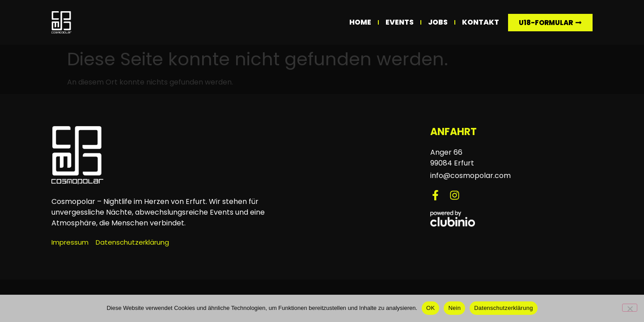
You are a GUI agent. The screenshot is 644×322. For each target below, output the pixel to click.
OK (430, 308)
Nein (454, 308)
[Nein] (630, 308)
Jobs (438, 22)
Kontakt (481, 22)
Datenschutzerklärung (503, 308)
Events (400, 22)
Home (360, 22)
